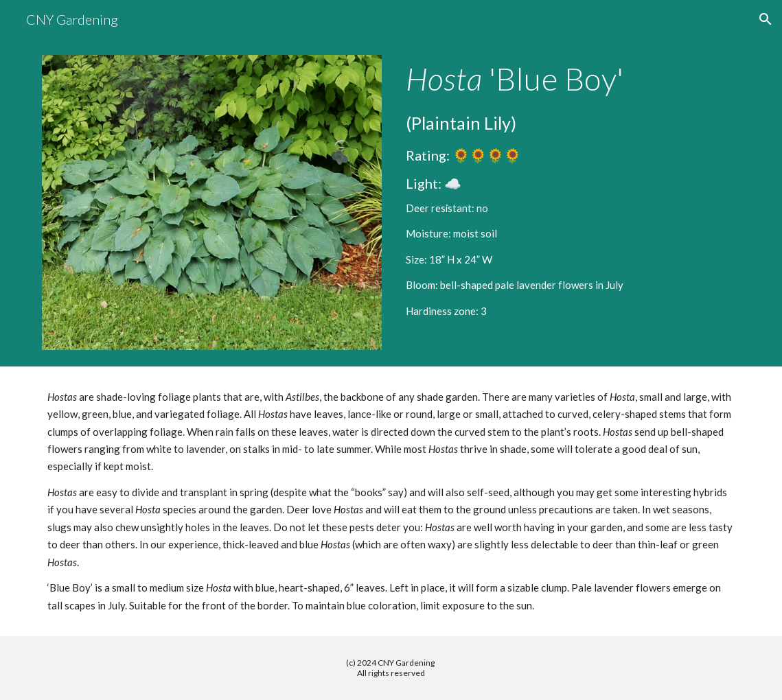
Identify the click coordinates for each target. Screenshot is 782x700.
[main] (570, 190)
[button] (766, 19)
